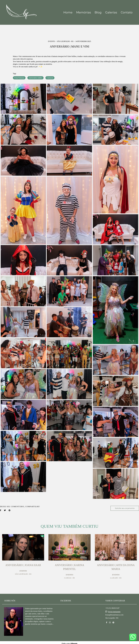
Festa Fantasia (19, 78)
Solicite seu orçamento (125, 508)
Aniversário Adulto (35, 78)
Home (68, 12)
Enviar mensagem (114, 610)
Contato (127, 12)
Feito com (69, 642)
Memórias (84, 12)
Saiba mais (34, 628)
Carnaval (50, 78)
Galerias (111, 12)
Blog (98, 12)
